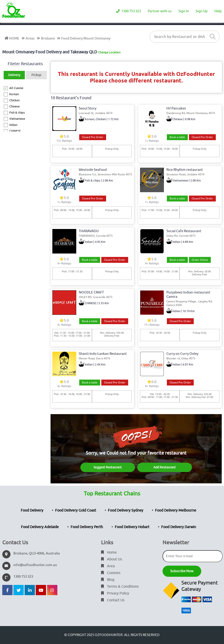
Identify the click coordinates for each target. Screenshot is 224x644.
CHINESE (15, 131)
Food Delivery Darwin (179, 527)
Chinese (14, 106)
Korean (14, 94)
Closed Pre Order (93, 137)
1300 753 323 (129, 11)
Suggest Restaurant (108, 467)
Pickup (36, 75)
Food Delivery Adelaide (40, 527)
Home (109, 552)
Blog (108, 580)
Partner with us (160, 11)
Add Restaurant (165, 467)
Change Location (109, 52)
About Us (112, 559)
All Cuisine (16, 88)
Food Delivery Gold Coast (76, 510)
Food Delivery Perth (87, 527)
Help (218, 11)
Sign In (184, 11)
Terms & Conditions (120, 587)
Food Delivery (32, 510)
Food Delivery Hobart (132, 527)
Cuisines (111, 573)
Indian (13, 125)
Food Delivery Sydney (126, 510)
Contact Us (113, 600)
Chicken (14, 100)
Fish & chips (17, 113)
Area (108, 566)
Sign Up (202, 11)
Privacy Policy (115, 593)
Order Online (200, 260)
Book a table (177, 137)
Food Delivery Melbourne (176, 510)
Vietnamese (17, 119)
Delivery (14, 75)
